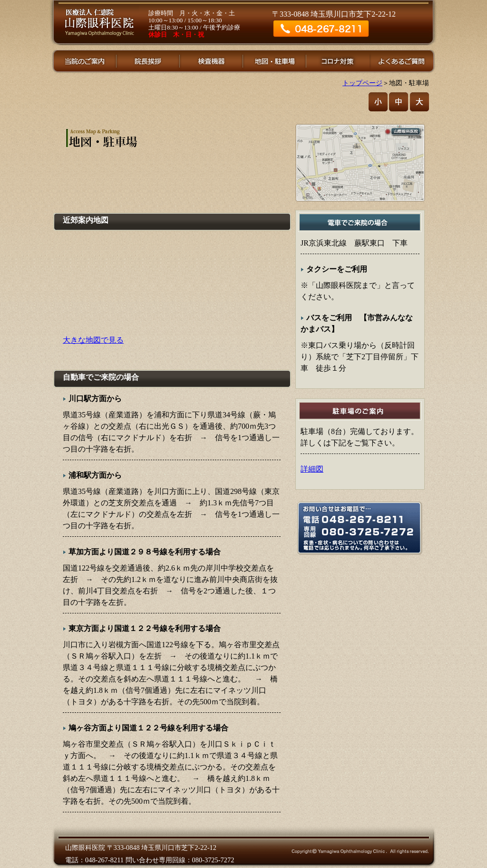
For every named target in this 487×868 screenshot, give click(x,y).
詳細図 (312, 469)
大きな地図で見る (93, 340)
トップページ (362, 83)
